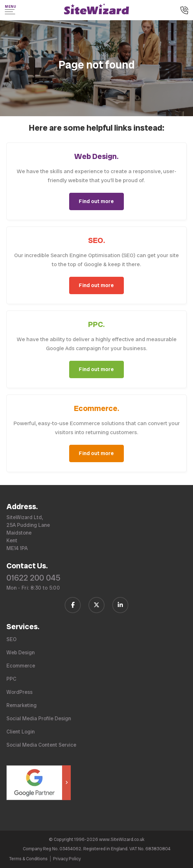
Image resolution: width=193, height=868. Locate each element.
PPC (11, 679)
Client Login (21, 732)
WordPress (19, 692)
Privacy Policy (67, 859)
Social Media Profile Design (39, 719)
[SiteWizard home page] (96, 10)
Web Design (21, 653)
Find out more (96, 201)
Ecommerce (21, 666)
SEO (11, 639)
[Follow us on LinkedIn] (120, 605)
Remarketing (22, 705)
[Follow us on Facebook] (73, 605)
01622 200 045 (33, 578)
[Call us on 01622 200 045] (184, 11)
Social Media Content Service (41, 745)
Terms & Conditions (28, 859)
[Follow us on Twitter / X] (96, 605)
